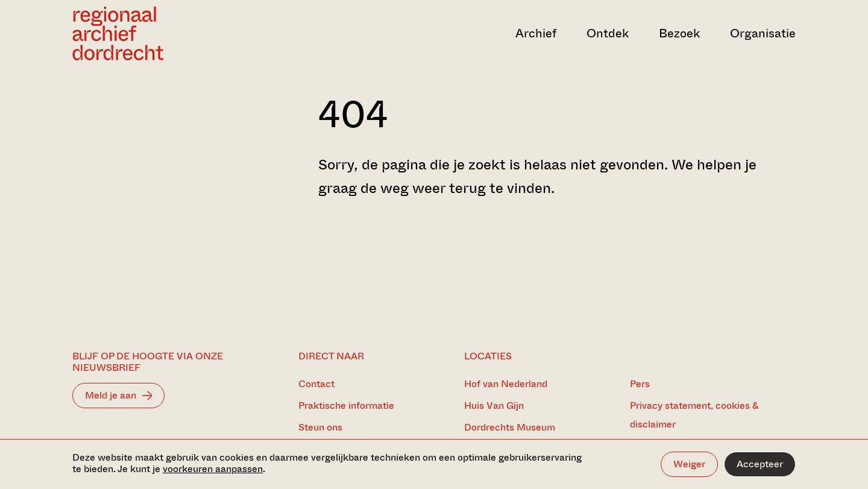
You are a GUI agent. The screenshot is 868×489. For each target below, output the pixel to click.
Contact (316, 384)
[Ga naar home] (181, 33)
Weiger (689, 464)
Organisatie (763, 33)
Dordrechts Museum (510, 427)
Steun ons (320, 427)
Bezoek (679, 33)
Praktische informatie (346, 405)
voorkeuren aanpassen (213, 469)
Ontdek (608, 33)
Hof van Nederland (506, 384)
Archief (536, 33)
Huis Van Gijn (494, 405)
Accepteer (760, 464)
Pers (640, 384)
